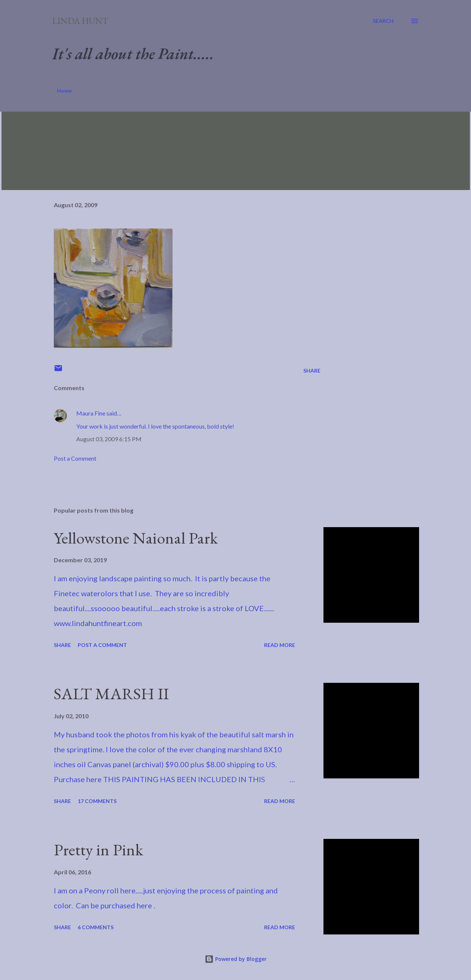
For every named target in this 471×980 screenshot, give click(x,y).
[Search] (383, 21)
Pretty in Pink (98, 850)
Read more (280, 645)
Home (64, 91)
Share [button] (312, 371)
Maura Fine (91, 413)
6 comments (96, 927)
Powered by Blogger (236, 959)
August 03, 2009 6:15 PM (109, 439)
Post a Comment (75, 458)
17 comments (97, 801)
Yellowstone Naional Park (136, 538)
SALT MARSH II (111, 693)
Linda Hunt (80, 21)
